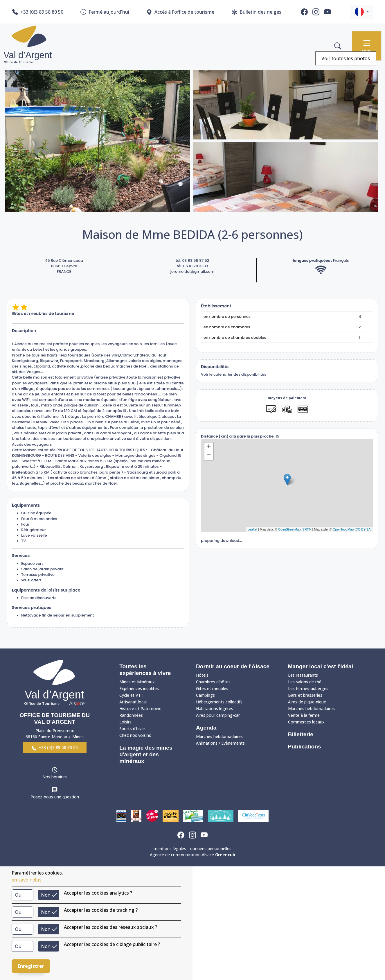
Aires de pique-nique (307, 702)
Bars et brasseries (305, 695)
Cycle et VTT (131, 695)
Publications (305, 747)
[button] (362, 12)
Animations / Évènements (220, 743)
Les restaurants (303, 675)
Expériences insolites (139, 688)
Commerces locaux (306, 722)
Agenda (206, 728)
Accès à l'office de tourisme (180, 12)
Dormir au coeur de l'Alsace (233, 666)
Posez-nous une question (55, 797)
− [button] (209, 456)
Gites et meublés (212, 688)
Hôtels (202, 675)
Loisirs (125, 722)
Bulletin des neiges (256, 12)
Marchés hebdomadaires (219, 736)
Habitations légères (215, 708)
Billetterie (301, 734)
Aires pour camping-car (218, 715)
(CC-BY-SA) (363, 529)
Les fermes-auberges (308, 688)
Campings (205, 695)
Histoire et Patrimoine (140, 708)
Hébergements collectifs (219, 702)
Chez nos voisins (135, 735)
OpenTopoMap (343, 529)
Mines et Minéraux (137, 682)
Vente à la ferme (304, 715)
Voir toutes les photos (346, 58)
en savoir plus (27, 880)
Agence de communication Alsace (193, 855)
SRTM (307, 529)
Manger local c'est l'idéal (321, 666)
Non (46, 895)
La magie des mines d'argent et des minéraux (146, 754)
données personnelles (211, 849)
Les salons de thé (305, 682)
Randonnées (131, 715)
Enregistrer (31, 966)
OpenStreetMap (289, 529)
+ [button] (209, 447)
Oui (19, 895)
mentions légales (170, 849)
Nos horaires (55, 777)
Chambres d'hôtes (213, 682)
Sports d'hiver (132, 729)
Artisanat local (133, 702)
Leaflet (252, 529)
